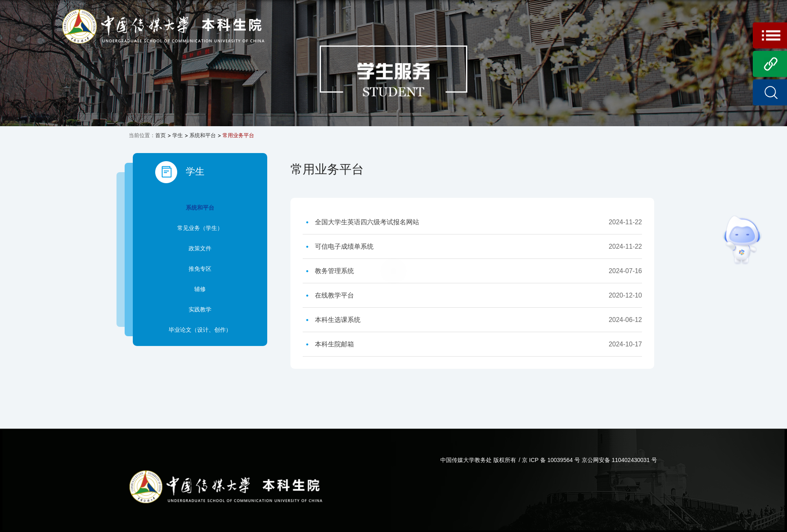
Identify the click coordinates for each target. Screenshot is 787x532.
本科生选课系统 (338, 320)
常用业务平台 (238, 135)
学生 (178, 135)
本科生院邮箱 (334, 344)
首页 (160, 135)
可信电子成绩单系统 (344, 246)
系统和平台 (203, 135)
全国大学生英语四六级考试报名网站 (367, 222)
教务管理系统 (334, 271)
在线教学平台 (334, 295)
